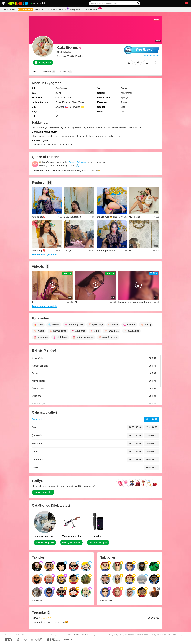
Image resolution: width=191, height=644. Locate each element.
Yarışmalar (75, 10)
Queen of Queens (77, 162)
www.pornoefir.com (33, 635)
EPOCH (69, 635)
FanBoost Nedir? (151, 56)
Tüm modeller (9, 10)
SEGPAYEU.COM (80, 635)
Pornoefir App (91, 9)
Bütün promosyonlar (57, 9)
